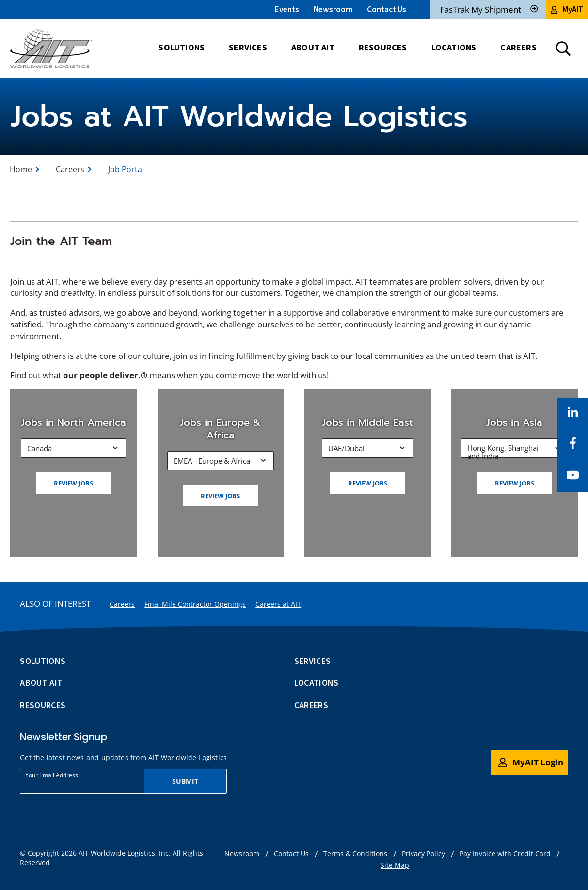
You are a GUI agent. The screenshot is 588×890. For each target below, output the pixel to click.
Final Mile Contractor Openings (195, 604)
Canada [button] (40, 448)
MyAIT (567, 9)
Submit (185, 781)
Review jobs (73, 483)
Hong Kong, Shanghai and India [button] (503, 450)
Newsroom (333, 9)
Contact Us (387, 9)
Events (287, 9)
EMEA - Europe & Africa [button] (212, 461)
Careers (70, 169)
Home (21, 169)
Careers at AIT (278, 604)
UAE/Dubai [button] (346, 448)
